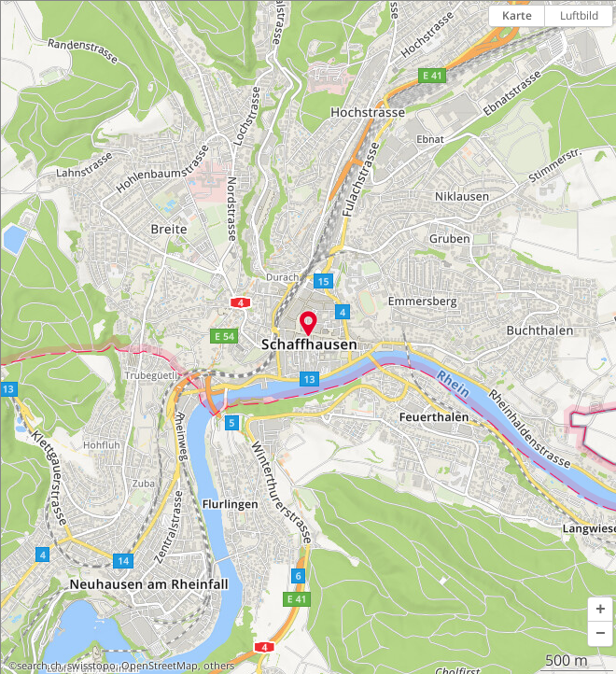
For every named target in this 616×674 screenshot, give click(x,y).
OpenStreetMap (160, 666)
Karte (517, 15)
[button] (600, 610)
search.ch (39, 666)
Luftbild (579, 15)
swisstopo (91, 666)
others (219, 666)
